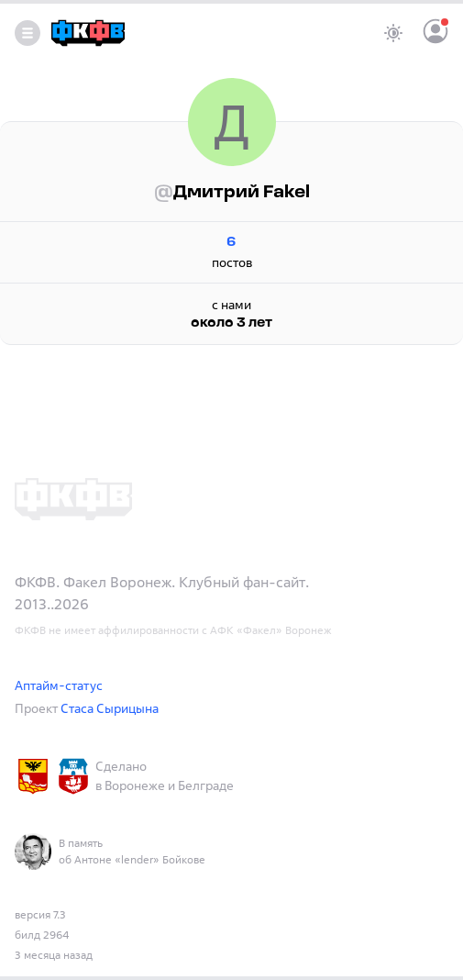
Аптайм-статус (59, 685)
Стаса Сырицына (110, 708)
